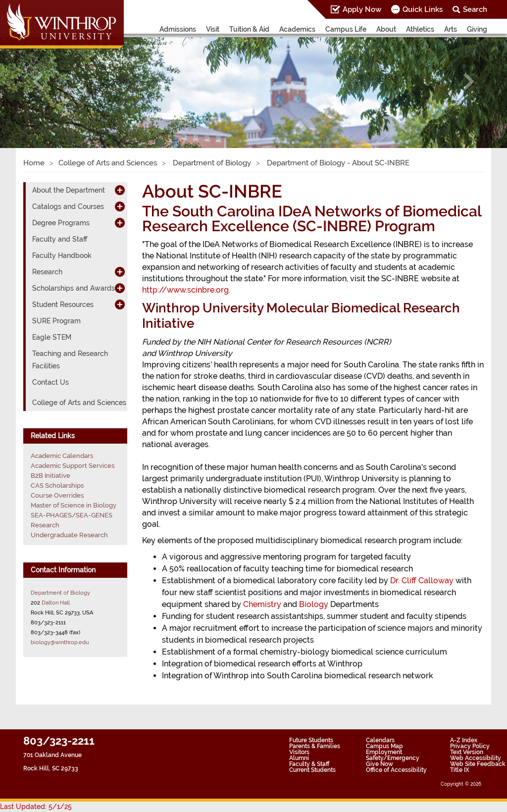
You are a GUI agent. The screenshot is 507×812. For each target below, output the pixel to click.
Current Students (312, 770)
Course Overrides (57, 495)
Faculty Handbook (62, 255)
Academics (297, 29)
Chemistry (262, 604)
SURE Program (56, 321)
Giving (477, 29)
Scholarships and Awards (74, 288)
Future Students (311, 740)
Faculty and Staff (60, 239)
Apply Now (362, 9)
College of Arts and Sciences (108, 163)
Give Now (380, 764)
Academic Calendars (62, 456)
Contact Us (51, 382)
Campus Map (384, 746)
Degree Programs (61, 223)
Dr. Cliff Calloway (422, 581)
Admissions (178, 29)
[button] (38, 81)
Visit (213, 29)
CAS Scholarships (57, 485)
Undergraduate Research (69, 535)
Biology (314, 604)
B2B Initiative (51, 476)
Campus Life (346, 29)
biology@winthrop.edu (60, 642)
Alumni (299, 758)
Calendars (380, 740)
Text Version (467, 752)
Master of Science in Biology (74, 505)
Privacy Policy (470, 746)
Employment (384, 752)
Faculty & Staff (309, 764)
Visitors (299, 752)
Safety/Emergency (393, 758)
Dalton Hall (56, 603)
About (386, 29)
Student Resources (63, 304)
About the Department (69, 190)
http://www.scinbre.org (185, 290)
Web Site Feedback (478, 764)
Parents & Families (315, 746)
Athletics (420, 29)
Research (47, 272)
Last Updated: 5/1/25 (36, 807)
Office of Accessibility (396, 770)
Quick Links (423, 9)
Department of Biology (211, 163)
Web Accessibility (476, 758)
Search (475, 9)
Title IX (460, 770)
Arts (451, 29)
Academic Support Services (73, 466)
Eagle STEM (52, 337)
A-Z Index (464, 740)
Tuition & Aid (249, 29)
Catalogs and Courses (68, 206)
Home (34, 163)
